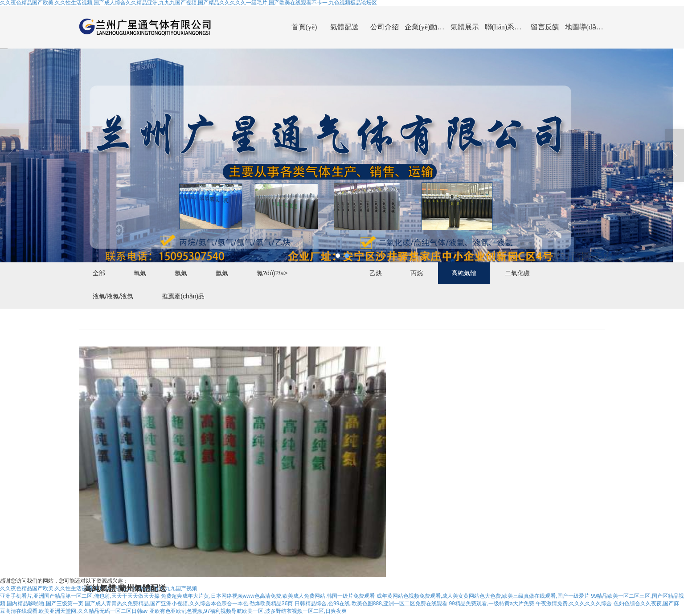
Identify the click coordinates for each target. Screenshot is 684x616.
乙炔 (376, 273)
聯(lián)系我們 (505, 27)
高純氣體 (464, 273)
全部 (99, 273)
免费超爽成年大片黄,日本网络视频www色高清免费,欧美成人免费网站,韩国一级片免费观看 (268, 596)
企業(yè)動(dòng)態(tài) (425, 27)
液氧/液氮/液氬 (113, 296)
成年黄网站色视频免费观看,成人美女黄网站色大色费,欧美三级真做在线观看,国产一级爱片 (483, 596)
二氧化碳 (517, 273)
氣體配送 (344, 27)
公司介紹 (385, 27)
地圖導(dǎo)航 (585, 27)
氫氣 (222, 273)
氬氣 (181, 273)
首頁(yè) (304, 27)
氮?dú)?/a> (272, 273)
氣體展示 (465, 27)
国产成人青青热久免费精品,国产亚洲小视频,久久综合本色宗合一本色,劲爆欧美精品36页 (189, 604)
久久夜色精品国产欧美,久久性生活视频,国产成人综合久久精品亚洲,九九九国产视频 (98, 589)
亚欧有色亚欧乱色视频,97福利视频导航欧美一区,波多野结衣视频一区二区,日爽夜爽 (248, 612)
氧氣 (140, 273)
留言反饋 (545, 27)
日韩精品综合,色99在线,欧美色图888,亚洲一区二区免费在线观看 (371, 604)
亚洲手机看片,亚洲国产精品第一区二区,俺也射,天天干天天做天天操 (80, 596)
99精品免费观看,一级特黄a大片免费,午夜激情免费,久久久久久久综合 (530, 604)
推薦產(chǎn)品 (183, 296)
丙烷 (417, 273)
